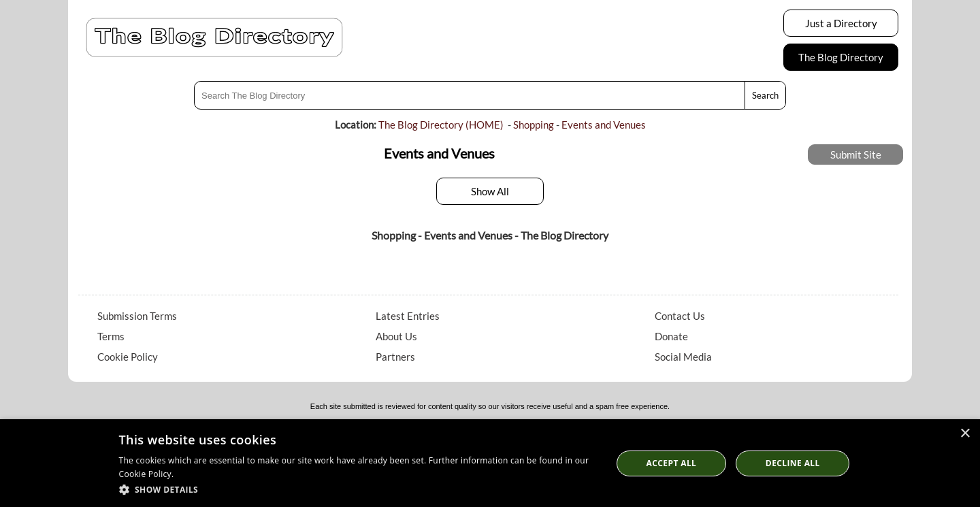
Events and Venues (604, 125)
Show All (490, 191)
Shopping (534, 125)
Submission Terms (137, 316)
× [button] (965, 434)
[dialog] (490, 463)
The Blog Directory (841, 57)
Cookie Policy (128, 357)
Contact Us (680, 316)
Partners (395, 357)
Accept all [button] (672, 463)
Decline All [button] (793, 463)
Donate (671, 336)
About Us (396, 336)
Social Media (683, 357)
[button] (358, 489)
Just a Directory (841, 23)
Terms (111, 336)
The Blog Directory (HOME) (441, 125)
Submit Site (856, 154)
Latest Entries (408, 316)
